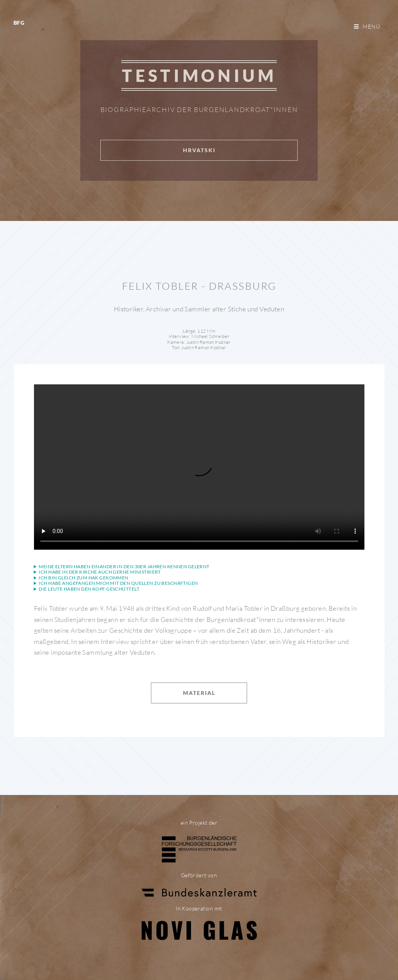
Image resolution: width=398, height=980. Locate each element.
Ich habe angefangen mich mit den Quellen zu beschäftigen (118, 583)
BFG (19, 23)
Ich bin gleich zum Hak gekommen (83, 578)
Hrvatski (199, 150)
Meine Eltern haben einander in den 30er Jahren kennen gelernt (124, 567)
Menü (371, 26)
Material (199, 693)
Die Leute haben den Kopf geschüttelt (89, 589)
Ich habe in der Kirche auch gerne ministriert (100, 572)
